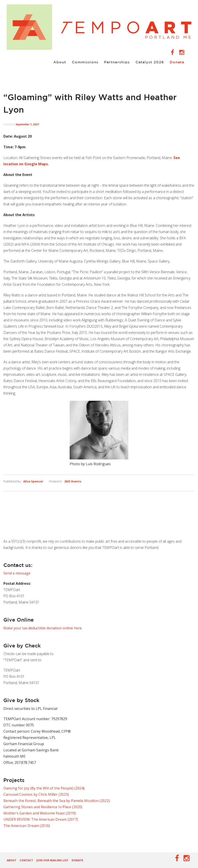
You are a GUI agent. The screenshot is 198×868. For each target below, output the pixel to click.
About (55, 62)
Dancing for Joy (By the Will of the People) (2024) (44, 788)
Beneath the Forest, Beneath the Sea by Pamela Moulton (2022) (57, 801)
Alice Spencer (33, 481)
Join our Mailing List (52, 860)
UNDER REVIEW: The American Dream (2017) (41, 819)
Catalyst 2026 (148, 62)
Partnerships (114, 62)
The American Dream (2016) (27, 826)
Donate (176, 62)
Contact (26, 860)
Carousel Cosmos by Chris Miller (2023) (36, 794)
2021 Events (73, 481)
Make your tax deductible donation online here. (43, 628)
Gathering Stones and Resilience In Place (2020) (43, 807)
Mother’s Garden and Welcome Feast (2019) (40, 813)
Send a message (17, 573)
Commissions (81, 62)
